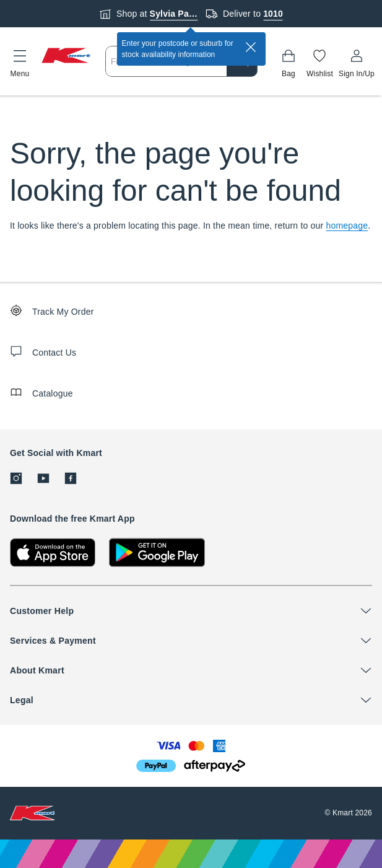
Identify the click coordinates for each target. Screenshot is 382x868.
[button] (20, 61)
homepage (347, 226)
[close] (251, 47)
